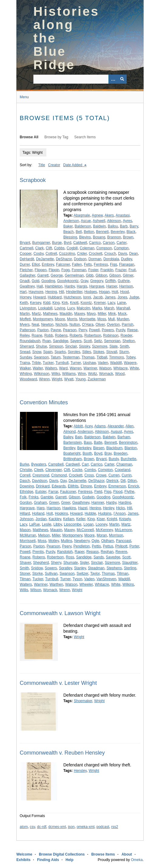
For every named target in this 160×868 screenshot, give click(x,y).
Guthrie (124, 281)
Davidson (40, 481)
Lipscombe (73, 524)
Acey (89, 426)
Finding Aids (48, 860)
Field (98, 492)
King (56, 303)
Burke (24, 464)
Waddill (116, 363)
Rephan (107, 552)
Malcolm (83, 308)
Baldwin (99, 226)
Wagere (130, 363)
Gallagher (27, 275)
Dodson (80, 259)
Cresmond (41, 475)
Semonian (112, 341)
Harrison (126, 286)
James (110, 297)
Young (81, 379)
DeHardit (27, 259)
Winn (82, 374)
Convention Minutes (44, 402)
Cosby (38, 254)
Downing (27, 486)
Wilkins (128, 584)
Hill (61, 292)
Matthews (40, 530)
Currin (127, 475)
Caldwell (80, 243)
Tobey (130, 357)
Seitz (98, 341)
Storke (37, 574)
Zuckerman (97, 379)
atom (24, 827)
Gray (84, 281)
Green (54, 503)
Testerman (71, 357)
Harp (41, 508)
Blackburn (114, 448)
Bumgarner (41, 243)
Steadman (96, 568)
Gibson (115, 275)
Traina (25, 363)
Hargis (82, 286)
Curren (114, 475)
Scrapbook (33, 180)
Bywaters (39, 464)
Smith (124, 346)
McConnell (85, 530)
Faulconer (68, 492)
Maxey (79, 314)
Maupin (56, 530)
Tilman (25, 579)
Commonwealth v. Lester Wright (58, 683)
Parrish (128, 325)
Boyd (98, 453)
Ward (63, 368)
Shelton (129, 341)
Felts (88, 264)
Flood (118, 492)
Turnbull (62, 363)
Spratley (65, 568)
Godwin (88, 497)
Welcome (24, 854)
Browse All (29, 137)
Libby (58, 524)
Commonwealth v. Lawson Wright (60, 613)
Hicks (120, 508)
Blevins (85, 237)
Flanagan (127, 264)
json (71, 827)
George (57, 275)
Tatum (56, 357)
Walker (25, 368)
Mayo (91, 314)
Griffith (110, 281)
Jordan (41, 519)
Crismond (59, 475)
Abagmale (82, 215)
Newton (47, 325)
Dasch (25, 481)
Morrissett (28, 541)
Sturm (124, 352)
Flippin (54, 270)
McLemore (123, 530)
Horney (25, 297)
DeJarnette (45, 259)
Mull (112, 319)
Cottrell (51, 254)
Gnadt (25, 281)
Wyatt (69, 379)
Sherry (56, 563)
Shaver (25, 563)
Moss (102, 319)
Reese (132, 330)
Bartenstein (73, 442)
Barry (134, 226)
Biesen (99, 448)
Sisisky (84, 346)
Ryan (47, 341)
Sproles (74, 352)
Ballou (113, 226)
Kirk (65, 303)
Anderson (71, 221)
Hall (40, 286)
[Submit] (122, 79)
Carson (109, 243)
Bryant (25, 243)
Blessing (70, 237)
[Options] (113, 79)
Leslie (47, 524)
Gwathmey (81, 503)
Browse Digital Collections (62, 854)
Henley (108, 508)
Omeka (137, 860)
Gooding (48, 281)
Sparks (60, 352)
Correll (25, 475)
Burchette (128, 459)
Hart (23, 292)
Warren (76, 368)
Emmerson (117, 486)
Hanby (70, 286)
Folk (23, 497)
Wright (57, 379)
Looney (101, 524)
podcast (103, 827)
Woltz (92, 374)
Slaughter (130, 563)
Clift (49, 248)
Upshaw (89, 363)
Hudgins (105, 513)
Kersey (35, 303)
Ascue (86, 221)
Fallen (77, 264)
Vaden (103, 363)
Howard (39, 297)
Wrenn (44, 379)
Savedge (113, 557)
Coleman (87, 248)
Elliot (36, 264)
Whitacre (120, 368)
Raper (79, 552)
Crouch (110, 254)
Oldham (108, 541)
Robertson (93, 335)
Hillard (25, 513)
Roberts (76, 335)
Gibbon (101, 275)
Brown (128, 237)
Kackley (55, 519)
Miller (102, 314)
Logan (88, 524)
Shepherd (41, 563)
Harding (125, 503)
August (116, 432)
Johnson (27, 519)
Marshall (123, 308)
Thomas (88, 357)
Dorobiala (111, 259)
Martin (25, 314)
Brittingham (73, 459)
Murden (123, 319)
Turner (75, 363)
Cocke (77, 470)
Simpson (56, 346)
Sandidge (60, 341)
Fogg (65, 270)
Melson (44, 535)
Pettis (96, 546)
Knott (74, 303)
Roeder (127, 335)
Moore (60, 319)
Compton (121, 248)
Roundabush (30, 341)
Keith (24, 303)
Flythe (130, 492)
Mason (25, 530)
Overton (113, 325)
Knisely (125, 519)
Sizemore (100, 346)
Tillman (122, 574)
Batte (98, 442)
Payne (56, 330)
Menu (24, 97)
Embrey (48, 264)
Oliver (100, 325)
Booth (87, 453)
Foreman (79, 270)
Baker (68, 226)
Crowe (101, 475)
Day (63, 481)
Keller (81, 519)
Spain (48, 352)
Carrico (95, 243)
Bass (88, 442)
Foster (93, 270)
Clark (39, 248)
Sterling (130, 568)
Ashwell (99, 221)
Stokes (99, 352)
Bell (79, 232)
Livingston (28, 308)
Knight (112, 519)
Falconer (63, 264)
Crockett (96, 254)
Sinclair (71, 346)
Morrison (116, 535)
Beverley (118, 232)
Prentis (38, 552)
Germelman (74, 275)
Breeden (120, 453)
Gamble (47, 497)
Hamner (98, 503)
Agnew (97, 215)
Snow (37, 352)
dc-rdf (42, 827)
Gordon (26, 503)
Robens (61, 335)
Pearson (70, 330)
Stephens (114, 568)
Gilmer (128, 275)
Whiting (26, 374)
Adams (100, 426)
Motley (54, 541)
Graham (40, 503)
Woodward (28, 379)
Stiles (87, 352)
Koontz (86, 303)
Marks (97, 308)
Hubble (90, 513)
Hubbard (55, 297)
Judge (134, 297)
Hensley (80, 771)
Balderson (83, 226)
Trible (36, 363)
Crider (82, 254)
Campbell (56, 464)
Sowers (51, 568)
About (127, 854)
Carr (85, 464)
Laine (121, 303)
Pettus (108, 546)
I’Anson (120, 513)
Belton (89, 232)
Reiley (25, 335)
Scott (88, 341)
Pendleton (82, 546)
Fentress (101, 264)
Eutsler (41, 492)
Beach (68, 232)
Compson (104, 248)
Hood (125, 292)
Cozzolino (67, 254)
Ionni (87, 297)
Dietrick (112, 481)
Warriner (90, 368)
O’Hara (88, 325)
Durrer (25, 264)
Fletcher (26, 270)
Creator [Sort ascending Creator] (54, 165)
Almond (70, 432)
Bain (78, 437)
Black (131, 232)
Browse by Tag (57, 137)
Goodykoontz (68, 281)
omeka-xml (86, 827)
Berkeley (84, 448)
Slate (113, 346)
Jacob (98, 297)
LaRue (34, 524)
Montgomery (43, 319)
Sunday (26, 357)
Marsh (109, 308)
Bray (108, 453)
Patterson (27, 330)
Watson (105, 368)
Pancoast (124, 541)
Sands (99, 557)
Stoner (25, 574)
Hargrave (97, 286)
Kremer (100, 303)
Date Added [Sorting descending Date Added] (73, 165)
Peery (67, 546)
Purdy (120, 330)
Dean (133, 254)
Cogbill (72, 248)
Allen (130, 426)
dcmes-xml (57, 827)
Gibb (90, 275)
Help (69, 860)
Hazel (83, 508)
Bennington (128, 442)
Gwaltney (27, 286)
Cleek (39, 470)
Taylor (95, 574)
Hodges (90, 292)
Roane (37, 335)
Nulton (75, 325)
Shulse (41, 346)
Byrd (67, 243)
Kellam (69, 519)
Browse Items (103, 854)
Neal (35, 325)
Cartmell (27, 248)
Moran (102, 535)
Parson (25, 546)
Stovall (112, 352)
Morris (72, 319)
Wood (120, 374)
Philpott (121, 546)
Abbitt (78, 426)
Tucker (48, 363)
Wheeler (86, 584)
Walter (38, 368)
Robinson (111, 335)
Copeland (123, 470)
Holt (115, 292)
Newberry (82, 541)
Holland (38, 513)
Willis (24, 590)
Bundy (113, 459)
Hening (51, 292)
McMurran (28, 535)
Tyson (77, 579)
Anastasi (123, 215)
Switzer (82, 574)
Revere (121, 552)
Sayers (76, 341)
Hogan (104, 292)
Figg (113, 264)
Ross (70, 557)
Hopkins (61, 513)
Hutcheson (72, 297)
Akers (109, 215)
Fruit (132, 270)
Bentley (69, 448)
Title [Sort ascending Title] (42, 165)
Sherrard (27, 346)
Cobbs (59, 248)
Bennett (102, 232)
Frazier (121, 270)
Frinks (33, 497)
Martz (36, 314)
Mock (122, 314)
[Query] (80, 79)
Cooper (26, 254)
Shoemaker (83, 701)
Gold (35, 281)
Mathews (50, 314)
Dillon (132, 481)
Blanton (131, 448)
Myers (25, 325)
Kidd (47, 303)
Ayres (127, 221)
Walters (51, 368)
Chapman (124, 464)
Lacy (111, 303)
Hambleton (54, 286)
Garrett (43, 275)
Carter (122, 243)
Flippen (40, 270)
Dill (123, 481)
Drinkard (43, 486)
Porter (134, 546)
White (134, 368)
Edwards (59, 486)
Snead (25, 352)
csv (32, 827)
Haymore (36, 292)
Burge (57, 243)
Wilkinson (42, 374)
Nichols (61, 325)
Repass (93, 552)
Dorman (95, 259)
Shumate (71, 563)
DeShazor (64, 259)
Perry (83, 330)
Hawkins (69, 508)
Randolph (65, 552)
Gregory (97, 281)
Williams (69, 374)
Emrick (133, 486)
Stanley (80, 568)
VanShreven (106, 579)
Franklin (107, 270)
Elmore (86, 486)
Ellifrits (73, 486)
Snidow (37, 568)
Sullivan (51, 574)
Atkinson (114, 221)
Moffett (25, 319)
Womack (106, 374)
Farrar (53, 492)
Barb (124, 226)
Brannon (114, 237)
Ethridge (27, 492)
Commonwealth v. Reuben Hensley (62, 753)
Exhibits (23, 860)
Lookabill (45, 308)
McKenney (104, 530)
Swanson (41, 357)
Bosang (99, 237)
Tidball (102, 357)
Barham (124, 437)
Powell (94, 330)
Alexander (116, 426)
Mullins (67, 541)
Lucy (71, 308)
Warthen (56, 584)
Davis (123, 254)
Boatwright (72, 453)
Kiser (101, 519)
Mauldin (66, 314)
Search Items (85, 137)
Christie (26, 470)
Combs (90, 470)
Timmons (117, 357)
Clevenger (54, 470)
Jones (122, 297)
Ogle (95, 541)
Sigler (85, 563)
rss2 (115, 827)
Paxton (43, 330)
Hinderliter (74, 292)
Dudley (126, 259)
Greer (66, 503)
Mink (112, 314)
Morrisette (87, 319)
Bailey (68, 437)
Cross (89, 475)
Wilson (36, 590)
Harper (112, 286)
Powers (108, 330)
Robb (49, 335)
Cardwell (73, 464)
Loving (60, 308)
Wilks (56, 374)
